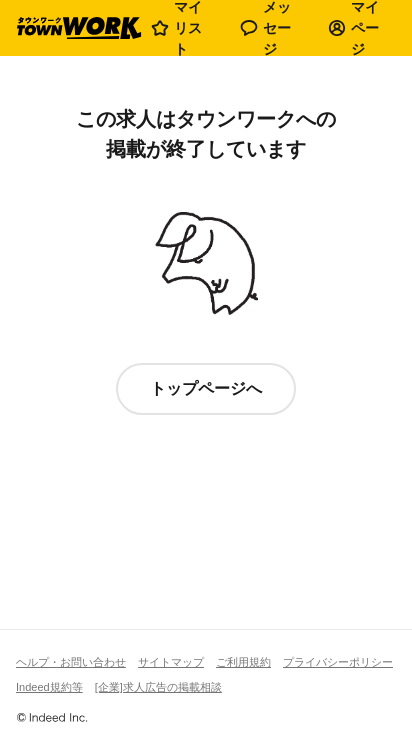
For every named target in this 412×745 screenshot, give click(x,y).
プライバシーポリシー (338, 662)
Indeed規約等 (49, 687)
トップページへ (206, 388)
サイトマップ (171, 662)
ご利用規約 (243, 662)
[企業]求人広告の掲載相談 (158, 687)
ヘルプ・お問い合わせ (71, 662)
